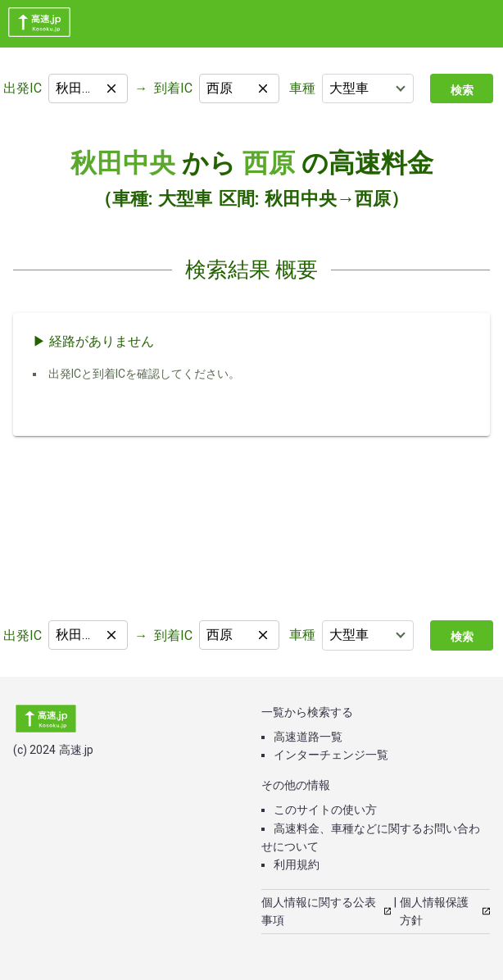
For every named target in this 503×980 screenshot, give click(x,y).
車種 (302, 88)
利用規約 (297, 864)
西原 (269, 163)
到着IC (173, 88)
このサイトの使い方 (325, 810)
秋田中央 (123, 163)
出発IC (23, 88)
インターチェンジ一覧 (331, 755)
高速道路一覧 (308, 737)
